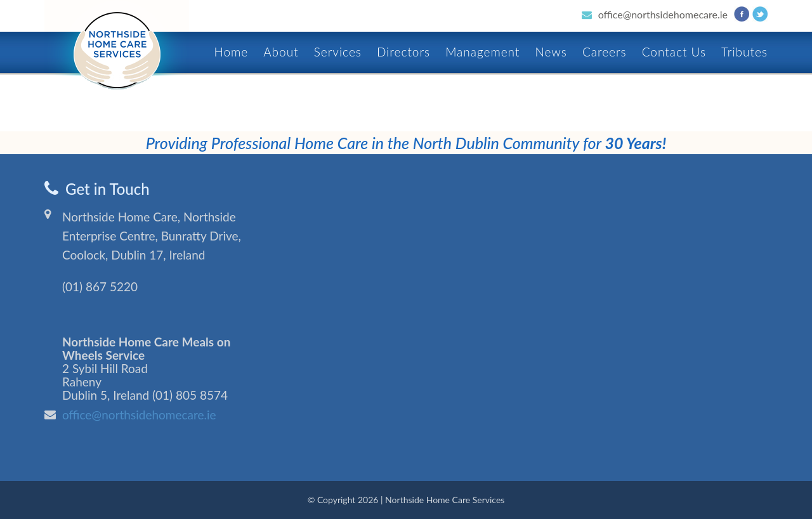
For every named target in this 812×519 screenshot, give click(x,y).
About (281, 52)
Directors (403, 52)
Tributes (744, 52)
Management (482, 52)
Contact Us (674, 52)
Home (231, 52)
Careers (605, 52)
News (551, 52)
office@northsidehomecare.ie (663, 14)
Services (338, 52)
